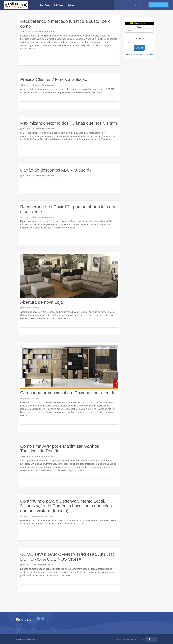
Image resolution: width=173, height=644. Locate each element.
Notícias (71, 5)
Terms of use (121, 639)
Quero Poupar (45, 5)
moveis (37, 308)
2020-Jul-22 (26, 457)
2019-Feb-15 (26, 398)
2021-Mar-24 (26, 32)
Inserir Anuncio (158, 5)
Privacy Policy (131, 639)
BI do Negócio (59, 5)
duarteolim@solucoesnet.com (44, 32)
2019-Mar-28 (26, 308)
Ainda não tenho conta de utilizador (139, 54)
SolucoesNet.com (31, 640)
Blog (139, 639)
